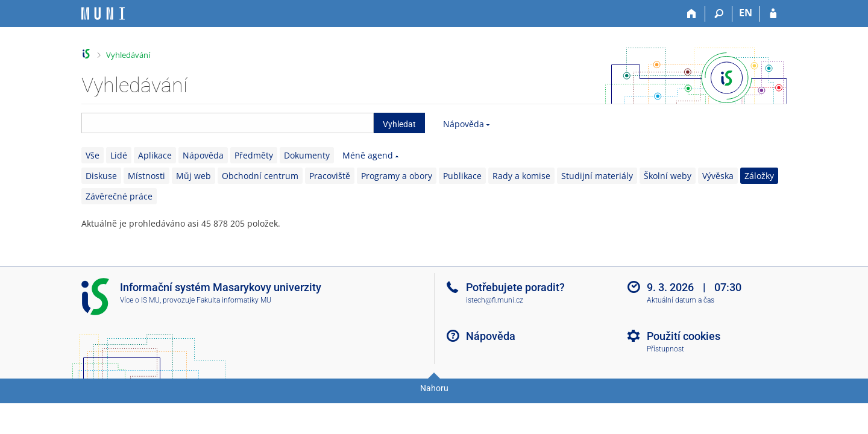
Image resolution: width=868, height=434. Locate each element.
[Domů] (692, 14)
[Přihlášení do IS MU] (773, 14)
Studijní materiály (597, 176)
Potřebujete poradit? (515, 287)
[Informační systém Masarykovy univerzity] (103, 14)
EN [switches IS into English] (746, 13)
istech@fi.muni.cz (495, 300)
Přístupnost (665, 349)
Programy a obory (397, 176)
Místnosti (146, 176)
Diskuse (101, 176)
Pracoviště (330, 176)
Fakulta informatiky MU (234, 300)
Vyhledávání (128, 55)
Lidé (119, 155)
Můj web (193, 176)
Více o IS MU (140, 300)
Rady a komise (521, 176)
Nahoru (434, 388)
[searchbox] (228, 123)
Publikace (462, 176)
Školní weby (668, 176)
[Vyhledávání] (719, 14)
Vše (93, 155)
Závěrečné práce (119, 196)
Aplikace (155, 155)
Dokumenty (307, 155)
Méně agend (368, 155)
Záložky (759, 176)
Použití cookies (684, 336)
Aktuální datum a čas (681, 300)
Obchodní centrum (260, 176)
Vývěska (718, 176)
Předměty (254, 155)
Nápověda (464, 124)
